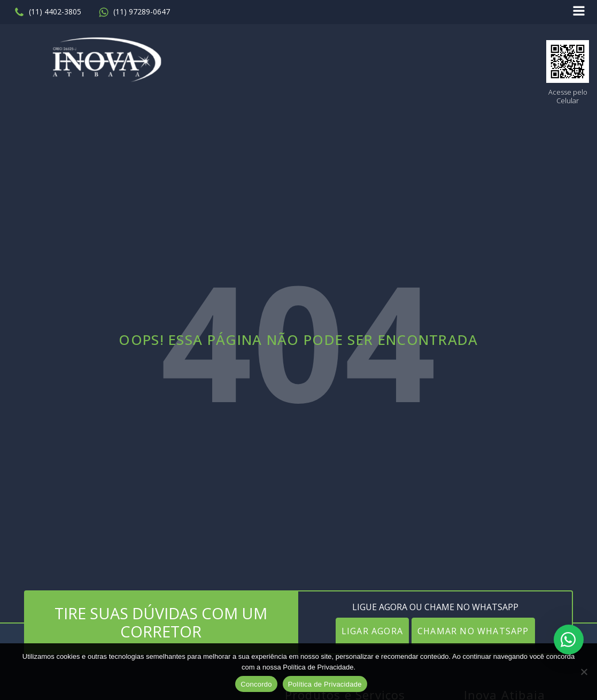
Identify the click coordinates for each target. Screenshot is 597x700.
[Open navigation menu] (579, 12)
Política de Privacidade (325, 684)
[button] (48, 12)
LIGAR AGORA (372, 631)
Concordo (256, 684)
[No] (584, 672)
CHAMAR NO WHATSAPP (473, 631)
